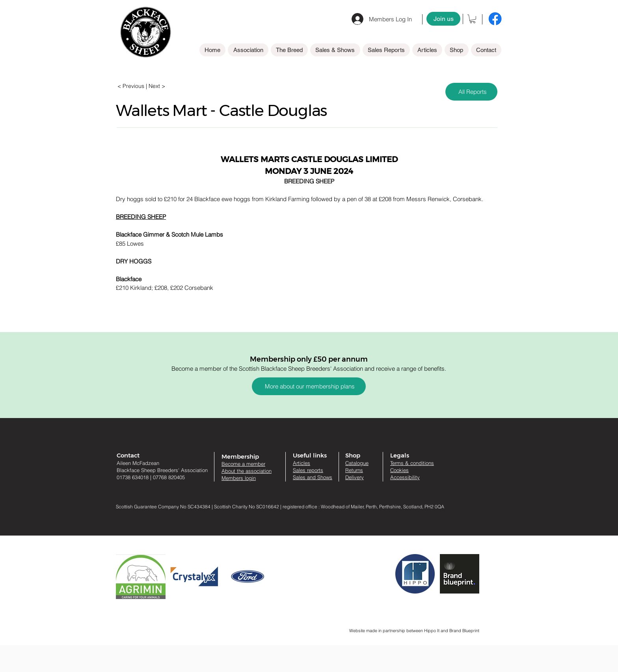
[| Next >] (155, 86)
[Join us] (443, 19)
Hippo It (432, 631)
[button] (473, 19)
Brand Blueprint (464, 631)
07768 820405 (169, 477)
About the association (247, 471)
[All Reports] (471, 92)
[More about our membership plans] (309, 386)
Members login (239, 478)
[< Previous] (132, 86)
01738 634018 (133, 477)
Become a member (243, 464)
